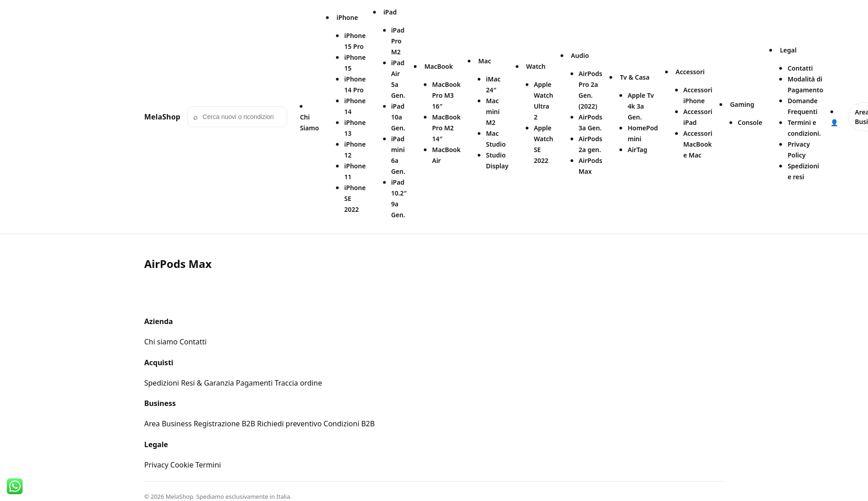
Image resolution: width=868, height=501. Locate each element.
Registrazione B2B (225, 424)
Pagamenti (254, 383)
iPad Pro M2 (398, 41)
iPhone (347, 17)
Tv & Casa (635, 77)
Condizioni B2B (349, 424)
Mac (484, 61)
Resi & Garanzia (208, 383)
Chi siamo (161, 342)
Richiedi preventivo (290, 424)
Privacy (156, 465)
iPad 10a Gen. (398, 117)
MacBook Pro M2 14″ (446, 128)
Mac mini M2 (493, 112)
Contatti (800, 68)
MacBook (439, 66)
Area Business (168, 424)
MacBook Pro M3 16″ (446, 95)
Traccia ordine (298, 383)
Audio (580, 55)
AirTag (637, 150)
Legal (788, 50)
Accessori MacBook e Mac (698, 144)
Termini (208, 465)
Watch (536, 66)
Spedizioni (162, 383)
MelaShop (163, 117)
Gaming (742, 104)
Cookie (182, 465)
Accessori (690, 72)
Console (750, 122)
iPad (390, 12)
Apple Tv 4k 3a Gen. (641, 106)
